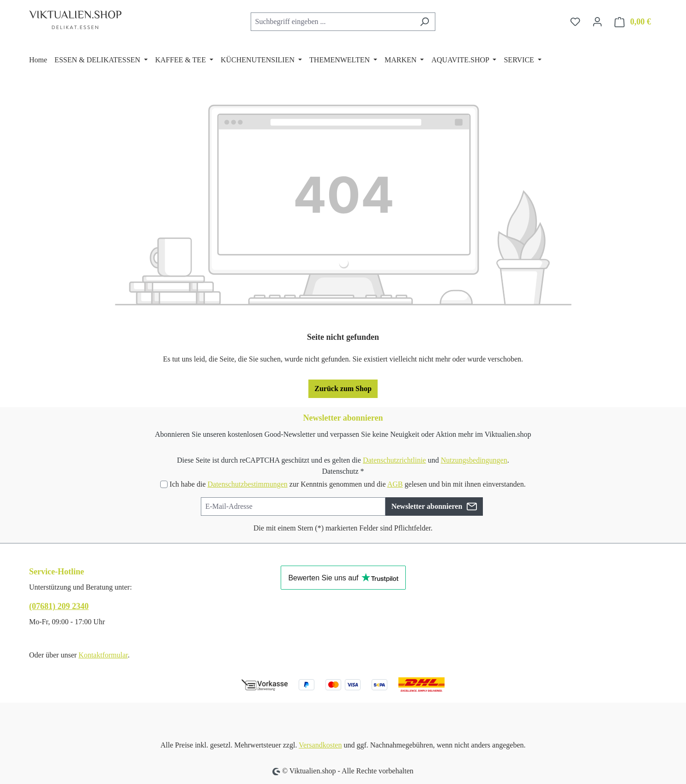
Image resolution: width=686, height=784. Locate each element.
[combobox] (332, 22)
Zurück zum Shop (343, 389)
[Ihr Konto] (597, 22)
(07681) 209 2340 (59, 606)
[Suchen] (424, 22)
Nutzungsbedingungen (474, 460)
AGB (395, 484)
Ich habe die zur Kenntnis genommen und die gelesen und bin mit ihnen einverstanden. (347, 484)
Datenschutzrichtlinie (394, 460)
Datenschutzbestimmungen (247, 484)
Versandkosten (320, 745)
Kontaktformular (103, 655)
